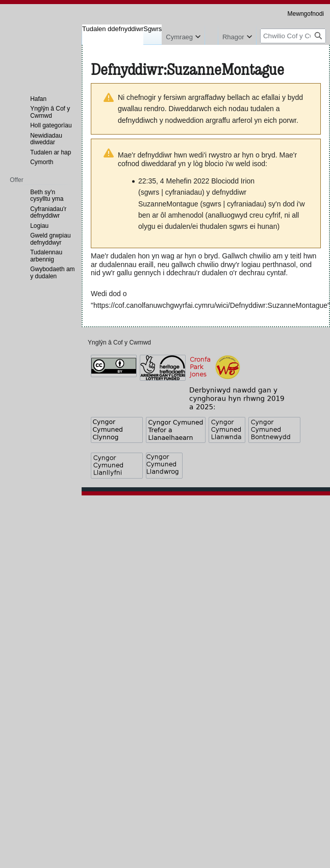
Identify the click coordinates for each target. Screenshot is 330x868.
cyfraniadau (184, 192)
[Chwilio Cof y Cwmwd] (293, 36)
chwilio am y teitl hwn (283, 256)
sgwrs (150, 192)
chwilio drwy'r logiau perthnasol (247, 265)
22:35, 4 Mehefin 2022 (174, 181)
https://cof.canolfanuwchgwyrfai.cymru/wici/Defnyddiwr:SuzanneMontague (210, 305)
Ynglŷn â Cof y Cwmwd (119, 343)
